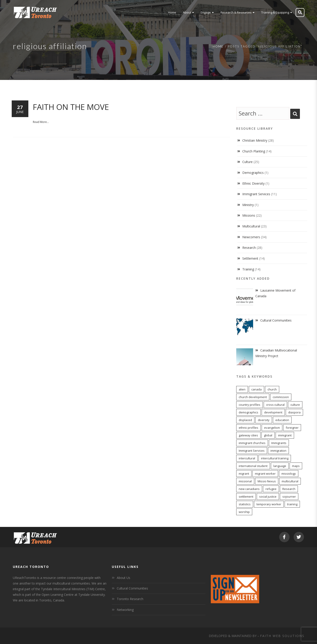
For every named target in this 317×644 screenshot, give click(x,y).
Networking (125, 610)
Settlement (250, 258)
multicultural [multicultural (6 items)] (290, 481)
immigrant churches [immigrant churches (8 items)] (252, 443)
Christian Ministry (255, 140)
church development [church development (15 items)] (253, 397)
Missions (249, 215)
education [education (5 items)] (282, 420)
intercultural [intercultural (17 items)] (247, 458)
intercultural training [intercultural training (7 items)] (275, 458)
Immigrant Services (256, 194)
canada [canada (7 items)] (256, 389)
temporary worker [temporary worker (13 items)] (269, 504)
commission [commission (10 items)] (281, 397)
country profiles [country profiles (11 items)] (250, 405)
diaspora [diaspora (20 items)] (294, 412)
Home (218, 46)
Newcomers (251, 237)
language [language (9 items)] (280, 466)
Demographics (253, 173)
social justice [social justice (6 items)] (268, 497)
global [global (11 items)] (268, 435)
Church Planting (254, 151)
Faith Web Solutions (282, 636)
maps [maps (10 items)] (296, 466)
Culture (247, 162)
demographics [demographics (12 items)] (248, 412)
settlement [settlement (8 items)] (246, 497)
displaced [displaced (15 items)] (245, 420)
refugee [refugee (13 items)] (271, 489)
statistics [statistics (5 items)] (245, 504)
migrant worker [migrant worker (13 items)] (265, 474)
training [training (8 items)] (292, 504)
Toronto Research (130, 599)
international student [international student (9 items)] (253, 466)
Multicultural (251, 226)
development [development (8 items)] (273, 412)
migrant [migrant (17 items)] (244, 474)
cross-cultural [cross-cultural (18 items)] (275, 405)
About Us (124, 578)
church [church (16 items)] (272, 389)
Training (248, 269)
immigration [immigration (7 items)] (278, 451)
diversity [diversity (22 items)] (264, 420)
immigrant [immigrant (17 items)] (285, 435)
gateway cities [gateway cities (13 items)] (248, 435)
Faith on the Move (71, 107)
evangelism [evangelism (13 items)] (272, 428)
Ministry (248, 205)
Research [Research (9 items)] (289, 489)
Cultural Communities (132, 588)
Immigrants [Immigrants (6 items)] (279, 443)
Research (249, 248)
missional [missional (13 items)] (245, 481)
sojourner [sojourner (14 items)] (289, 497)
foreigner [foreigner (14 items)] (292, 428)
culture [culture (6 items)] (295, 405)
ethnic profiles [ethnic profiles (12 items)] (248, 428)
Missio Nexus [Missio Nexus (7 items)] (267, 481)
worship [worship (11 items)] (244, 512)
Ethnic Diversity (253, 183)
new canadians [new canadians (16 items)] (249, 489)
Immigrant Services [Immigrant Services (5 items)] (252, 451)
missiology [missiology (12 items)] (289, 474)
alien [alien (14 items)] (242, 389)
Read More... (41, 122)
